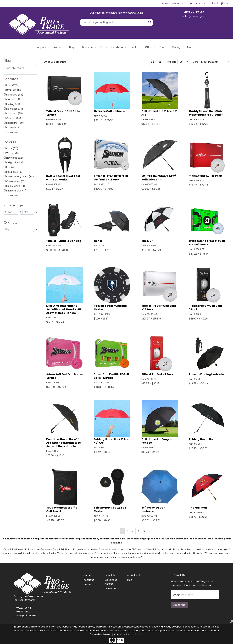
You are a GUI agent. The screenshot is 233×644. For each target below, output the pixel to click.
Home (87, 575)
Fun (104, 47)
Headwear (119, 47)
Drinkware (89, 47)
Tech (164, 47)
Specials (110, 575)
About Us (89, 580)
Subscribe (179, 605)
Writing (178, 47)
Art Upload (133, 575)
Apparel (43, 47)
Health (136, 47)
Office (150, 47)
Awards (59, 47)
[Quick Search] (113, 22)
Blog (130, 580)
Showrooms (112, 588)
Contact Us (90, 584)
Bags (74, 47)
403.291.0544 (194, 12)
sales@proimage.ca (194, 16)
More (191, 47)
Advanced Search (111, 582)
